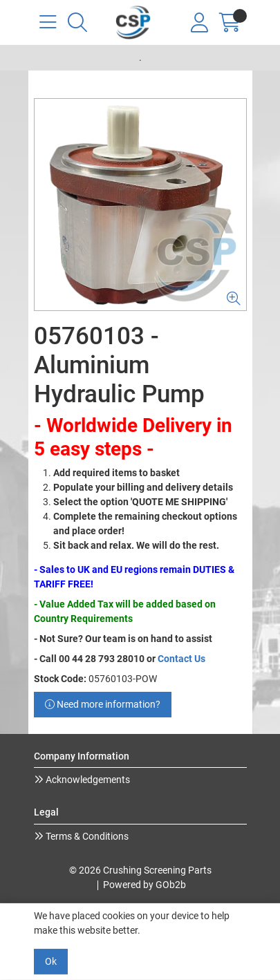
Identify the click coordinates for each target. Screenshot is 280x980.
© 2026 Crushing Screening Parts (140, 870)
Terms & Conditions (86, 836)
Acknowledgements (87, 780)
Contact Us (181, 659)
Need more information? (103, 704)
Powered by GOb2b (144, 885)
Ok (51, 961)
